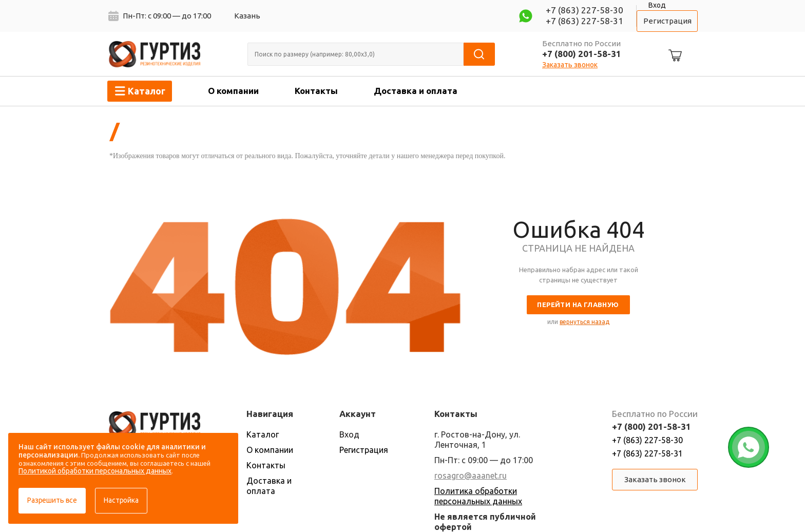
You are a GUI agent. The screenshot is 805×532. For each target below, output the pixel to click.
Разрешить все (52, 500)
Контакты (316, 91)
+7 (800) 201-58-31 (582, 54)
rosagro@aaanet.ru (471, 476)
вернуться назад (584, 322)
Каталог (263, 434)
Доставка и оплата (416, 91)
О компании (233, 91)
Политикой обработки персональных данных (95, 471)
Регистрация (667, 21)
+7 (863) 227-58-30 (584, 10)
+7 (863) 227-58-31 (584, 21)
